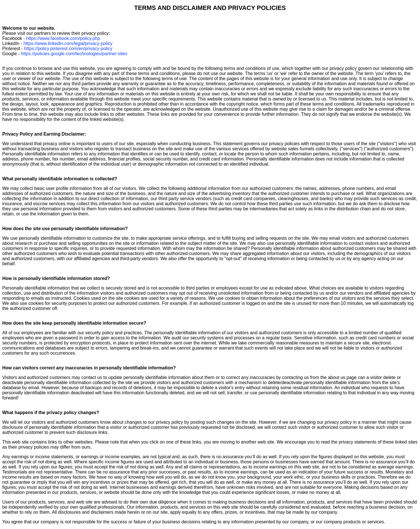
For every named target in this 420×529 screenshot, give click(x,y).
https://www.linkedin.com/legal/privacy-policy (68, 43)
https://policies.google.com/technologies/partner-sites (74, 54)
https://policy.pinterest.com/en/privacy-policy (68, 49)
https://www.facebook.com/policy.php (63, 38)
